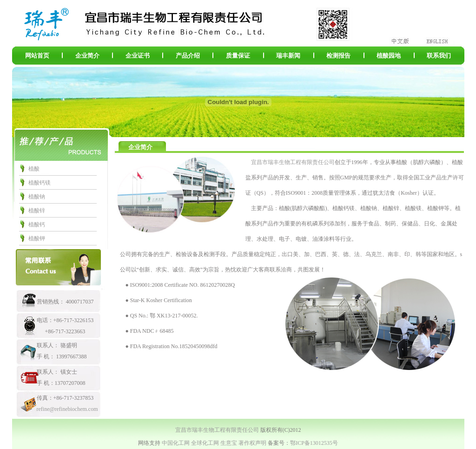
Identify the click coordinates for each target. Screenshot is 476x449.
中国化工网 (176, 443)
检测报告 (338, 56)
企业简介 (87, 56)
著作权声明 (252, 443)
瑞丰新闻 (288, 56)
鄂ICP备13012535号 (314, 443)
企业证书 (138, 56)
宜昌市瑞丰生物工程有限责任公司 (293, 162)
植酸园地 (389, 56)
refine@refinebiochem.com (67, 409)
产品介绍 (188, 56)
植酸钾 (37, 238)
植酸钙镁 (40, 183)
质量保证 (238, 56)
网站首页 (37, 56)
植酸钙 (37, 224)
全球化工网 (205, 443)
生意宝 (229, 443)
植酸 (34, 169)
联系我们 (439, 56)
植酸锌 (37, 211)
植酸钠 (37, 197)
